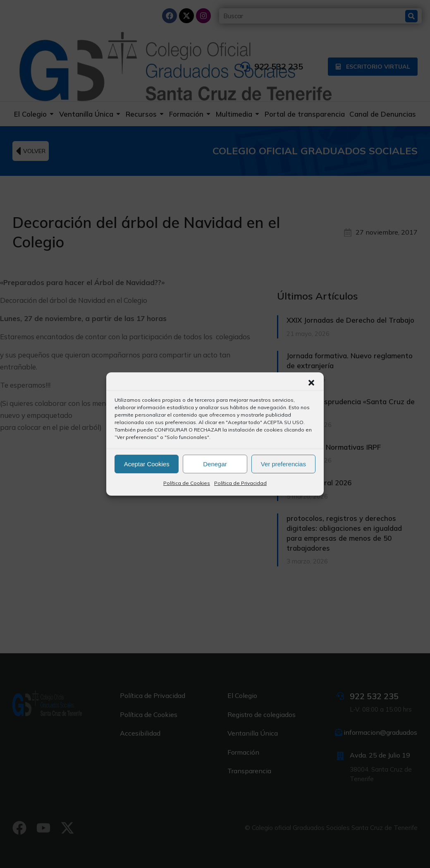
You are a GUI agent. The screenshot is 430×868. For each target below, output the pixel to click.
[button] (311, 383)
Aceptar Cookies (147, 464)
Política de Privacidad (240, 483)
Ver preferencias (283, 464)
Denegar (215, 464)
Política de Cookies (187, 483)
